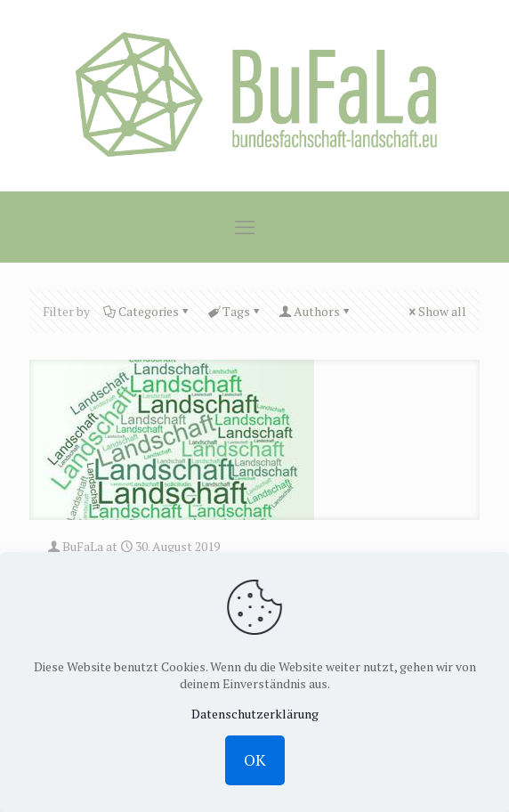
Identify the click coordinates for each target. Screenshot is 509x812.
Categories (147, 311)
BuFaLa (83, 546)
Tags (235, 311)
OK (255, 759)
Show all (436, 311)
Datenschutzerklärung (255, 714)
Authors (315, 311)
